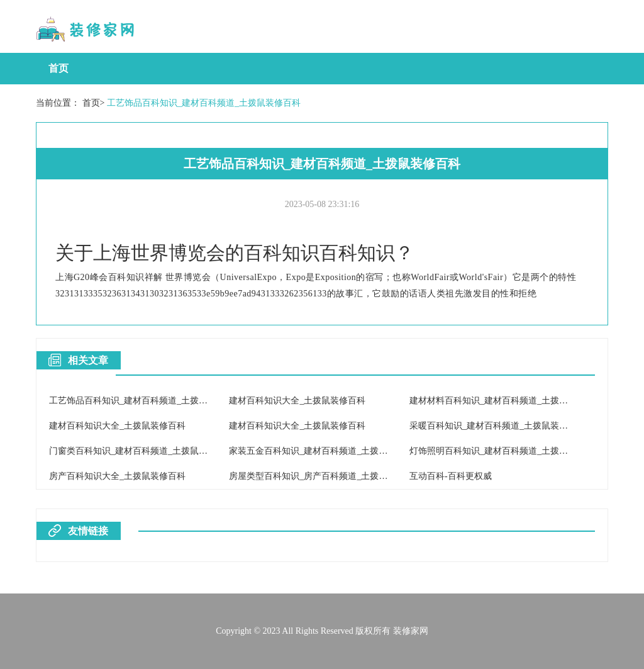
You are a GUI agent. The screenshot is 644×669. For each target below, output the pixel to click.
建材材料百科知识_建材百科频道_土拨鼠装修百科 (506, 401)
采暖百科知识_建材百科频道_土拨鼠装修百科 (497, 426)
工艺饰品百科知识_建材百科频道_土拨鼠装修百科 (204, 103)
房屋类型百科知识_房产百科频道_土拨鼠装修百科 (326, 476)
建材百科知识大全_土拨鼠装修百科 (297, 401)
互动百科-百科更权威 (451, 476)
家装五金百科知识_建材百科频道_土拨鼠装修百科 (326, 451)
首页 (58, 68)
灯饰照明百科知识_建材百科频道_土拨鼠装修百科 (506, 451)
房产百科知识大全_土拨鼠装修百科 (117, 476)
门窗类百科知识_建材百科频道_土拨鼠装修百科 (142, 451)
